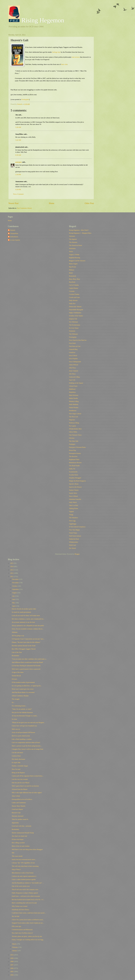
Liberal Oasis (73, 386)
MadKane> (73, 389)
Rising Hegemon (36, 20)
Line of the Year (17, 652)
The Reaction (73, 456)
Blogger (77, 554)
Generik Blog (73, 349)
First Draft (72, 343)
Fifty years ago (16, 926)
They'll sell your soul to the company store (25, 890)
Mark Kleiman (74, 395)
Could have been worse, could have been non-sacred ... (29, 913)
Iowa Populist (73, 359)
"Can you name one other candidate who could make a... (29, 659)
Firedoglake (25, 99)
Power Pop (72, 450)
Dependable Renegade (76, 310)
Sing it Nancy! (16, 869)
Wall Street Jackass (75, 536)
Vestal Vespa (73, 533)
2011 (12, 577)
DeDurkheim (14, 237)
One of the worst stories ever (21, 886)
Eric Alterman (73, 322)
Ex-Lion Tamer (74, 328)
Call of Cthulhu (74, 285)
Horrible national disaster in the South (24, 646)
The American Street (76, 245)
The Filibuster (73, 334)
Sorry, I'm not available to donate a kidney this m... (28, 629)
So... (13, 702)
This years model (17, 856)
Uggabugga (73, 524)
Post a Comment (18, 194)
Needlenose (73, 411)
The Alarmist (73, 242)
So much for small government (21, 612)
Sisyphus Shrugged (75, 478)
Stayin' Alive (73, 493)
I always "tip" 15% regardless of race (23, 863)
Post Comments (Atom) (24, 208)
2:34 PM (18, 175)
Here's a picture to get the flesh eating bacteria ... (27, 746)
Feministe (72, 331)
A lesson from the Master (20, 789)
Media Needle (73, 398)
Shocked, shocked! (18, 816)
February (15, 947)
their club (64, 64)
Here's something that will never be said (24, 903)
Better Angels (73, 264)
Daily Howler (73, 300)
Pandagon (72, 444)
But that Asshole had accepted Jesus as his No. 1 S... (28, 900)
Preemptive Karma (75, 453)
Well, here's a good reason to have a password (26, 669)
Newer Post (13, 203)
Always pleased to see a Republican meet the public (28, 626)
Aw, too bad (16, 916)
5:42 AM (18, 140)
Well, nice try (16, 729)
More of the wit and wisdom (21, 846)
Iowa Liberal (73, 355)
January (15, 951)
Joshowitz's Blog (74, 377)
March (14, 944)
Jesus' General (74, 371)
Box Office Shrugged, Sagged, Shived (24, 649)
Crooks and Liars (74, 297)
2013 (12, 570)
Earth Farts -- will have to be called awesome (26, 896)
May (14, 603)
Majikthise (72, 392)
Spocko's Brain (74, 484)
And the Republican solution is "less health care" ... (28, 883)
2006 (12, 968)
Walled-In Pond (74, 539)
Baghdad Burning (75, 258)
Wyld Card (72, 545)
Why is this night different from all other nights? (27, 793)
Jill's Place (72, 374)
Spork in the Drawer (75, 487)
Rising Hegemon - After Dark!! (79, 230)
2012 (12, 573)
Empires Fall (73, 319)
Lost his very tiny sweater (20, 779)
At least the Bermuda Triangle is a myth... (25, 716)
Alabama (15, 632)
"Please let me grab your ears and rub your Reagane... (28, 723)
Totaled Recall (16, 676)
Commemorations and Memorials (22, 930)
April (14, 606)
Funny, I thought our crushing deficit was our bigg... (28, 940)
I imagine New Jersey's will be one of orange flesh (27, 749)
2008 (12, 962)
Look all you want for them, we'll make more (26, 616)
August (15, 593)
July (14, 596)
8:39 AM (18, 155)
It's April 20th (16, 763)
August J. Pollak (74, 255)
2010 (12, 955)
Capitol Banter (74, 288)
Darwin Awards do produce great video (24, 609)
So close (14, 719)
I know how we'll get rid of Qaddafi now (24, 726)
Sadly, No (72, 469)
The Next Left (73, 417)
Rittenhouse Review (75, 463)
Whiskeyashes (74, 542)
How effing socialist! (18, 843)
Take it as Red (74, 505)
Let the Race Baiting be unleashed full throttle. (26, 666)
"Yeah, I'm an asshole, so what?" (22, 709)
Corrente (72, 291)
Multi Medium (74, 404)
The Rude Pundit (74, 466)
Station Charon (74, 490)
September (16, 589)
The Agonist (73, 239)
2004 (12, 975)
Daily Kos (72, 303)
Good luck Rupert (17, 809)
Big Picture (73, 267)
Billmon (72, 270)
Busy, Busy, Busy (75, 279)
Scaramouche (73, 472)
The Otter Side (74, 441)
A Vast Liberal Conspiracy (77, 527)
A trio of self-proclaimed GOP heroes (23, 732)
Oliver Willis (73, 432)
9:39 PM (18, 190)
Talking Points (74, 508)
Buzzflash (72, 282)
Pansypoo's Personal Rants (77, 447)
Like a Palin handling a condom (22, 739)
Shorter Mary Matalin (19, 806)
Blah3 (71, 273)
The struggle (16, 699)
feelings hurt (56, 52)
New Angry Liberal (75, 414)
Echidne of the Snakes (76, 316)
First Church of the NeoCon (78, 340)
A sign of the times (18, 672)
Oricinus (72, 438)
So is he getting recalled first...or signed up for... (27, 686)
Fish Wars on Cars (75, 346)
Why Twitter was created (20, 906)
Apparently (15, 823)
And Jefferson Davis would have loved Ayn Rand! (27, 662)
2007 (12, 965)
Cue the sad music (18, 753)
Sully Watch (73, 502)
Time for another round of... (20, 819)
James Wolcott (74, 365)
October (15, 586)
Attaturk (13, 230)
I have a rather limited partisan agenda (24, 879)
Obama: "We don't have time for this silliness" (26, 642)
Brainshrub (73, 276)
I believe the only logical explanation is (24, 876)
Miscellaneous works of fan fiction (23, 873)
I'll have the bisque (18, 839)
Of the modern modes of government (23, 682)
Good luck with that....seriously (22, 826)
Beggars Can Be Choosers (77, 261)
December (16, 579)
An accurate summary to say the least (23, 622)
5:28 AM (18, 127)
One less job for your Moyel (21, 783)
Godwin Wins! (16, 756)
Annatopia (72, 248)
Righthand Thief (74, 460)
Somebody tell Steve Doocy (21, 910)
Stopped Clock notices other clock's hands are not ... (28, 923)
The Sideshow (74, 518)
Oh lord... (15, 679)
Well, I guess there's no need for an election (25, 786)
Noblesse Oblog (74, 423)
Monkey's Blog (74, 401)
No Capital (72, 426)
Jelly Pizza (72, 368)
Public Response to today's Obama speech (25, 893)
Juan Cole (72, 380)
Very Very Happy (74, 530)
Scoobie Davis (74, 475)
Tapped (71, 512)
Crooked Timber (74, 294)
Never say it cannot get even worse (23, 689)
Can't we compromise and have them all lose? (26, 742)
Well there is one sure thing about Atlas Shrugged (27, 849)
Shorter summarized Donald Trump (23, 833)
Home (52, 203)
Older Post (89, 203)
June (14, 599)
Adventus (72, 236)
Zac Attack (72, 548)
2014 (12, 566)
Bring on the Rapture (18, 773)
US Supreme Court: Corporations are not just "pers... (28, 639)
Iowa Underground (75, 362)
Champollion (14, 233)
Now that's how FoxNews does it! (22, 933)
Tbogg (71, 515)
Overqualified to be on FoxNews (22, 799)
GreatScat (72, 352)
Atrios (71, 251)
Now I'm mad (16, 769)
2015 (12, 563)
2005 (12, 972)
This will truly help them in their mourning (25, 866)
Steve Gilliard (73, 496)
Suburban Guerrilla (75, 499)
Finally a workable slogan (20, 766)
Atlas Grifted (16, 796)
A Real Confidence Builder (20, 696)
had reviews (76, 57)
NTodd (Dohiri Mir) (75, 429)
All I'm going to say (18, 636)
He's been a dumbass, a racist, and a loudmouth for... (28, 619)
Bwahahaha (15, 656)
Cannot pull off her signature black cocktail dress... (28, 776)
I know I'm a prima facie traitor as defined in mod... (28, 920)
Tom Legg (72, 521)
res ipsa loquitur (15, 240)
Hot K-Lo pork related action (21, 736)
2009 (12, 958)
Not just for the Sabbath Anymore (22, 712)
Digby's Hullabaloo (75, 313)
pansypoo (19, 162)
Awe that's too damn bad (19, 836)
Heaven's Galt (16, 813)
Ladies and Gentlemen (19, 803)
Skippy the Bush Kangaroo (77, 481)
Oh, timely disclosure (18, 759)
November (16, 583)
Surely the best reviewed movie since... (24, 859)
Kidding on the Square (76, 383)
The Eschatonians (75, 325)
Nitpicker (72, 420)
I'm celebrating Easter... (19, 706)
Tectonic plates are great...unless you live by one (27, 936)
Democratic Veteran (75, 307)
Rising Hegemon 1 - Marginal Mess (80, 233)
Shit (13, 853)
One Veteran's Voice (75, 435)
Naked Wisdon (74, 407)
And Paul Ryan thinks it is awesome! (23, 692)
